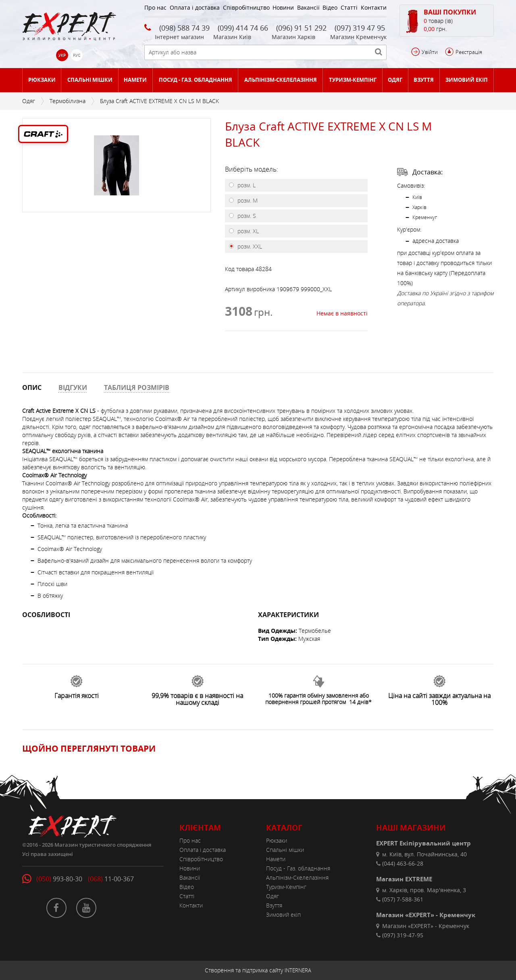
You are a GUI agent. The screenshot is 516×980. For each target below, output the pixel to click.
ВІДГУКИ (73, 387)
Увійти (430, 52)
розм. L (246, 185)
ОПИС (32, 387)
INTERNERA (298, 970)
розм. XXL (249, 246)
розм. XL (247, 231)
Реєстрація (469, 52)
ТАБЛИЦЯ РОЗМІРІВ (137, 387)
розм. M (247, 200)
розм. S (246, 216)
